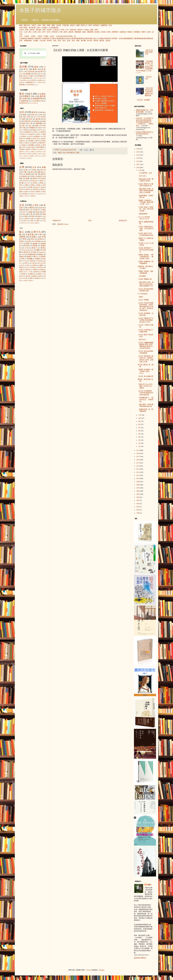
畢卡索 (89, 41)
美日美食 (30, 85)
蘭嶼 (37, 223)
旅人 (96, 38)
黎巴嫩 (39, 30)
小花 (23, 254)
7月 (140, 428)
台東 (64, 36)
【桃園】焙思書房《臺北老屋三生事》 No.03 (146, 371)
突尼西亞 (40, 194)
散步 (22, 94)
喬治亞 (28, 189)
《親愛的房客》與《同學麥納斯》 (146, 410)
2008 (138, 485)
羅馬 (66, 32)
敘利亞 (32, 30)
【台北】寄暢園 (143, 300)
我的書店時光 (24, 103)
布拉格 (103, 32)
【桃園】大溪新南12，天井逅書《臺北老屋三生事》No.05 (146, 202)
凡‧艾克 (29, 272)
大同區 (33, 36)
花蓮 (37, 214)
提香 (26, 263)
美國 (44, 167)
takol (27, 267)
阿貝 (33, 239)
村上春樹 (33, 263)
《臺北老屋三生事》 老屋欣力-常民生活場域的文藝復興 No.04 (146, 284)
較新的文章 (57, 221)
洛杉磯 (21, 149)
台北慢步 (44, 28)
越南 (21, 192)
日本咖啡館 (45, 38)
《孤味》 (141, 297)
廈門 (37, 141)
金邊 (42, 139)
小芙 (26, 248)
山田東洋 (27, 270)
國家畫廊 (90, 32)
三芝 (27, 223)
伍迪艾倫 (122, 38)
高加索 (49, 30)
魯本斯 (49, 41)
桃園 (31, 212)
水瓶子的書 (23, 28)
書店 (82, 38)
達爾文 (41, 265)
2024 (138, 155)
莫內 (64, 41)
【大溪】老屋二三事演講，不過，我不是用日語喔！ (146, 209)
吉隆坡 (32, 152)
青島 (40, 154)
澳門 (23, 134)
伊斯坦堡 (55, 32)
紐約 (149, 32)
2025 (138, 152)
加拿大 (27, 192)
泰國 (27, 185)
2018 (138, 453)
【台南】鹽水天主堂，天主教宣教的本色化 (146, 234)
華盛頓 (29, 154)
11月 (140, 415)
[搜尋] (34, 53)
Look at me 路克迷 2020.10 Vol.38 (144, 218)
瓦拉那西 (31, 134)
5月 (140, 434)
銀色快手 (38, 278)
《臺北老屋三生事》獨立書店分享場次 (146, 180)
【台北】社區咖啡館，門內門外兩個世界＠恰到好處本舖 (146, 393)
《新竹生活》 (142, 340)
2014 (138, 466)
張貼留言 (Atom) (63, 224)
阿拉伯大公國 (39, 187)
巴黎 (61, 32)
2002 (138, 504)
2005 (138, 494)
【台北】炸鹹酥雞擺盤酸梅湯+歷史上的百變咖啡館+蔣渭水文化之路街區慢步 (146, 345)
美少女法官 (42, 263)
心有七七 (36, 232)
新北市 (35, 112)
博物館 (139, 38)
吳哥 (49, 32)
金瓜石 (52, 36)
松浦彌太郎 (32, 274)
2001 (138, 507)
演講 (44, 25)
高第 (35, 252)
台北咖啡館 (23, 38)
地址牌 (40, 72)
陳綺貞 (21, 267)
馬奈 (59, 41)
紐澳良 (28, 149)
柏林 (109, 32)
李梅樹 (35, 270)
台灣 (68, 153)
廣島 (24, 123)
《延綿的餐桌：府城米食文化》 (146, 196)
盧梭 (31, 278)
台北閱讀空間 (54, 28)
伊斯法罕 (41, 149)
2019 (138, 450)
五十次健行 (30, 76)
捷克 (32, 172)
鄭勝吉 (41, 254)
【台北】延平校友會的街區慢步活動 (146, 290)
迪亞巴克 (36, 139)
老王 (23, 265)
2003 (138, 500)
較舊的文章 (123, 221)
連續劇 (128, 38)
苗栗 (38, 219)
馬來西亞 (36, 189)
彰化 (25, 221)
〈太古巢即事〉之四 (145, 173)
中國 (25, 172)
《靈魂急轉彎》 (143, 214)
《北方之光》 (142, 176)
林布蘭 (42, 270)
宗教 (105, 38)
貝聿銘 (34, 265)
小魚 (40, 235)
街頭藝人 (91, 38)
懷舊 (75, 38)
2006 (138, 491)
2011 (138, 475)
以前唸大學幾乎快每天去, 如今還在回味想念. (145, 133)
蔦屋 (40, 80)
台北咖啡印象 (24, 101)
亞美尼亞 (56, 30)
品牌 (86, 38)
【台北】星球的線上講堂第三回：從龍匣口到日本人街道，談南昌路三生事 (146, 359)
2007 (138, 488)
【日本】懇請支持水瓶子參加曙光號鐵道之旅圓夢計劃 (149, 92)
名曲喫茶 (38, 38)
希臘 (28, 178)
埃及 (32, 192)
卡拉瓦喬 (42, 41)
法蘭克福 (123, 32)
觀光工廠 (133, 38)
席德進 (26, 281)
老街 (68, 38)
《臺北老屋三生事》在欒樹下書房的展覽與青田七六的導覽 (146, 191)
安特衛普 (39, 152)
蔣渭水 (22, 241)
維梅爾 (30, 259)
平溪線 (46, 36)
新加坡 (38, 145)
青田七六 (84, 25)
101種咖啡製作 (29, 82)
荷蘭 (31, 187)
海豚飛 (22, 237)
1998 (138, 513)
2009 (138, 482)
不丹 (67, 30)
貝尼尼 (33, 267)
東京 (30, 32)
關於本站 (27, 25)
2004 (138, 497)
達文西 (40, 267)
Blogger (102, 970)
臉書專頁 (104, 25)
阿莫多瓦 (27, 252)
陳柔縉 (35, 276)
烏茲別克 (33, 194)
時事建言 (27, 96)
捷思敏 (35, 244)
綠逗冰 (72, 25)
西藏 (38, 185)
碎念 (26, 69)
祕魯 (92, 30)
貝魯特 (27, 143)
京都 (35, 32)
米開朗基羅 (28, 41)
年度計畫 (66, 25)
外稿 (39, 25)
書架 (35, 69)
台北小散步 (33, 103)
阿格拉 (24, 136)
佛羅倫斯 (78, 32)
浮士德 (25, 278)
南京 (27, 152)
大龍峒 (26, 219)
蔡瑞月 (34, 248)
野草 (90, 25)
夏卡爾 (83, 41)
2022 (138, 161)
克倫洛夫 (22, 141)
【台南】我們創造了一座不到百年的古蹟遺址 (146, 250)
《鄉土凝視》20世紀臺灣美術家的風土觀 (146, 405)
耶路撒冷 (37, 136)
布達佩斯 (31, 141)
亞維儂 (23, 145)
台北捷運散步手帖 (38, 101)
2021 (138, 164)
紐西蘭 (32, 196)
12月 (140, 170)
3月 (140, 440)
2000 (138, 510)
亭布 (24, 147)
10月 (140, 418)
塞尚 (40, 276)
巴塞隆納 (137, 32)
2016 (138, 460)
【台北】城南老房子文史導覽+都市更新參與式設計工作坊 (146, 320)
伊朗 (44, 30)
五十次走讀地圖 (25, 74)
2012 (138, 472)
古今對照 (32, 80)
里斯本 (144, 32)
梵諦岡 (35, 183)
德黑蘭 (28, 139)
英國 (34, 170)
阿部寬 (35, 246)
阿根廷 (25, 194)
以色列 (22, 30)
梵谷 (73, 41)
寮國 (41, 183)
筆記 (36, 74)
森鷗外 (40, 274)
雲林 (35, 132)
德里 (38, 134)
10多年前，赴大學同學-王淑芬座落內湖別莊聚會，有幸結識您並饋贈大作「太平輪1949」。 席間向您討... (145, 122)
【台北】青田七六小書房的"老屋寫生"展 (146, 185)
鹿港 (38, 221)
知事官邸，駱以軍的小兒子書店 (146, 267)
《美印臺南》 (142, 276)
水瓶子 (34, 25)
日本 (34, 167)
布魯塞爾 (31, 145)
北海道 (86, 30)
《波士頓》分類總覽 (143, 100)
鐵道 (58, 38)
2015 (138, 463)
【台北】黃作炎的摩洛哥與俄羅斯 (146, 352)
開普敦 (35, 154)
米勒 (55, 41)
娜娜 (38, 250)
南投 (32, 219)
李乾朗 (23, 274)
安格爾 (43, 272)
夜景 (21, 76)
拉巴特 (44, 156)
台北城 (35, 210)
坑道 (65, 38)
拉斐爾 (35, 41)
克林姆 (32, 261)
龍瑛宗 (108, 41)
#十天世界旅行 (143, 294)
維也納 (97, 32)
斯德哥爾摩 (40, 147)
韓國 (32, 185)
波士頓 (22, 126)
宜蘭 (21, 210)
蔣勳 (31, 281)
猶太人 (36, 257)
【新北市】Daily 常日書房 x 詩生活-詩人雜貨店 (145, 386)
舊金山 (35, 149)
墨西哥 (38, 192)
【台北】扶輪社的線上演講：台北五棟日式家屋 (146, 229)
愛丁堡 (38, 156)
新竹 (28, 210)
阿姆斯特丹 (42, 143)
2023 (138, 158)
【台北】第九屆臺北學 (146, 376)
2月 (140, 443)
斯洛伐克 (73, 30)
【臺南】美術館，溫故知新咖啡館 (146, 272)
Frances (25, 250)
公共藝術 (101, 38)
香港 (40, 128)
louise (32, 250)
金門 (68, 36)
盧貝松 (43, 257)
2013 (138, 469)
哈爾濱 (32, 156)
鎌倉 (37, 126)
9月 (140, 421)
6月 (140, 431)
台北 (21, 36)
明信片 (110, 38)
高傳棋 (37, 259)
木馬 (44, 237)
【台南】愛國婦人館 (145, 279)
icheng (25, 261)
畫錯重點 (22, 85)
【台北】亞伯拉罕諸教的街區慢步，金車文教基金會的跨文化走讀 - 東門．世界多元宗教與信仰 (146, 307)
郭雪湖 (96, 41)
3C (42, 74)
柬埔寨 (28, 174)
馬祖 (71, 36)
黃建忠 (22, 257)
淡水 (24, 214)
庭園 (62, 38)
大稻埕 (27, 36)
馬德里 (130, 32)
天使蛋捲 (37, 241)
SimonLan (42, 252)
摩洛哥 (80, 30)
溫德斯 (29, 257)
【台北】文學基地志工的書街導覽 (146, 331)
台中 (35, 117)
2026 (138, 149)
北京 (21, 32)
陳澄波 (102, 41)
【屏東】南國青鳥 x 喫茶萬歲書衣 (146, 262)
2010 (138, 478)
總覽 (21, 25)
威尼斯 (71, 32)
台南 (61, 36)
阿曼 (27, 30)
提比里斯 (31, 147)
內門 (23, 223)
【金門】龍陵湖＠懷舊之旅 (149, 52)
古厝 (72, 38)
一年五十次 (40, 82)
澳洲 (42, 189)
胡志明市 (23, 158)
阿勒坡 (34, 143)
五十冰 (39, 78)
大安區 (40, 36)
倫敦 (84, 32)
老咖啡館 (31, 38)
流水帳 (59, 25)
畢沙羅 (28, 276)
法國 (26, 170)
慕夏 (78, 41)
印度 (62, 30)
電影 (116, 38)
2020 (138, 168)
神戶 (44, 32)
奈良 (39, 32)
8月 (140, 424)
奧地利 (25, 176)
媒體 (53, 25)
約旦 (31, 136)
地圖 (78, 25)
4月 (140, 437)
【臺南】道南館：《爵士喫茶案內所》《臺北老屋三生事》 (146, 257)
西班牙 (43, 174)
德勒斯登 (115, 32)
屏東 (26, 216)
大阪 (24, 128)
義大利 (43, 170)
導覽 (49, 25)
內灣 (32, 223)
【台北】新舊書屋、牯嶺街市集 (146, 314)
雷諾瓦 (21, 272)
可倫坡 (26, 156)
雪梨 (29, 158)
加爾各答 (22, 152)
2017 (138, 457)
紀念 (44, 69)
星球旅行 (96, 25)
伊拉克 (27, 196)
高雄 (37, 212)
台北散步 (53, 38)
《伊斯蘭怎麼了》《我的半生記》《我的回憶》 (146, 400)
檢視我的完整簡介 (140, 958)
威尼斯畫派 (147, 38)
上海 (25, 32)
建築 (36, 67)
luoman (88, 970)
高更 (69, 41)
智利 (96, 30)
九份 (57, 36)
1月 (140, 446)
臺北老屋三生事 (34, 28)
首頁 (110, 25)
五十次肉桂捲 (24, 78)
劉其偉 (37, 272)
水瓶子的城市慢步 (40, 10)
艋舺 (39, 216)
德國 (39, 172)
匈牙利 (21, 189)
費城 (44, 134)
